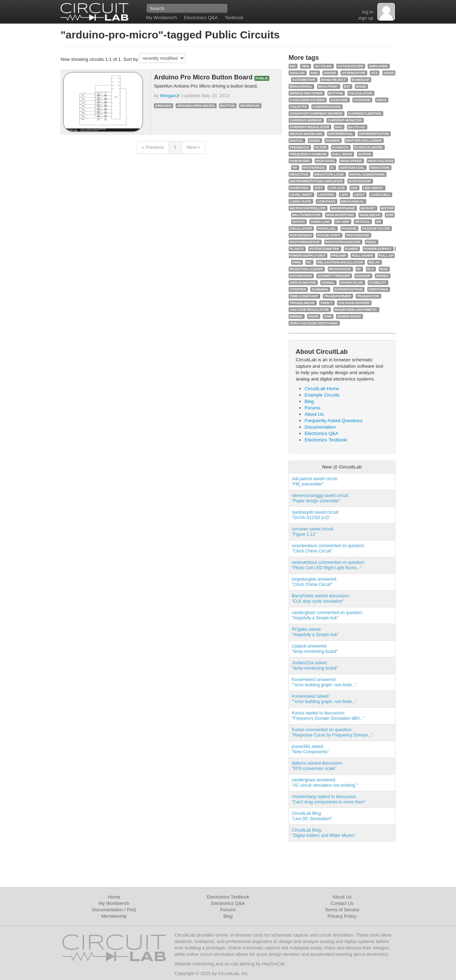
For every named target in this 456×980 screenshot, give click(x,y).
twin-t (326, 303)
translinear (302, 303)
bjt (347, 86)
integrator (360, 181)
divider (333, 140)
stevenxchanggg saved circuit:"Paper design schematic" (320, 498)
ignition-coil (352, 167)
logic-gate (300, 201)
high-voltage (381, 161)
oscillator (301, 228)
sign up (366, 18)
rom (384, 269)
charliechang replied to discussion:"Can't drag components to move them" (329, 799)
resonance (340, 269)
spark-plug (352, 282)
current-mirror (306, 120)
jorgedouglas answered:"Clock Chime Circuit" (314, 582)
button (227, 106)
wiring (296, 316)
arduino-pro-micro (196, 106)
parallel (327, 228)
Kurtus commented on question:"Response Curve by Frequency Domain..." (333, 732)
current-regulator (309, 127)
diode (314, 140)
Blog (309, 401)
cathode (362, 100)
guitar (365, 154)
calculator (360, 93)
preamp (339, 255)
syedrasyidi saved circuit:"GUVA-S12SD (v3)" (315, 515)
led (354, 188)
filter (320, 147)
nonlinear (370, 215)
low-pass (326, 201)
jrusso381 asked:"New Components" (310, 749)
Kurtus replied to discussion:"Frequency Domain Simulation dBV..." (328, 716)
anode (330, 73)
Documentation (320, 427)
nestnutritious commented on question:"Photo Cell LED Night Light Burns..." (328, 565)
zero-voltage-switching (314, 323)
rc (309, 262)
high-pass (325, 161)
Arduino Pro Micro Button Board (204, 77)
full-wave (342, 154)
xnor (313, 316)
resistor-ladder (306, 269)
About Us (314, 414)
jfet (318, 188)
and (314, 73)
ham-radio (300, 161)
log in (368, 12)
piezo (371, 242)
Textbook (234, 18)
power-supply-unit (307, 255)
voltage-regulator (309, 310)
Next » (194, 147)
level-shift (301, 195)
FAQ (131, 910)
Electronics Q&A (201, 18)
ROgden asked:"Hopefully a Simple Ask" (315, 632)
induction (380, 167)
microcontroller (307, 208)
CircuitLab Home (322, 389)
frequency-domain (308, 154)
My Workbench (161, 18)
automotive (304, 80)
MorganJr (170, 96)
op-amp (342, 222)
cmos (381, 100)
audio (389, 73)
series (382, 276)
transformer (337, 296)
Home (114, 897)
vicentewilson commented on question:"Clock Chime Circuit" (328, 548)
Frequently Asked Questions (334, 421)
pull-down (362, 255)
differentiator (374, 134)
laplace (337, 188)
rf (359, 269)
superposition (348, 289)
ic (332, 167)
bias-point (328, 86)
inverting (299, 188)
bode (361, 86)
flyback (340, 147)
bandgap (360, 80)
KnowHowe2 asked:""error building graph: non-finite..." (324, 699)
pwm (296, 262)
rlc (370, 269)
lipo (344, 195)
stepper (298, 289)
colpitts (298, 107)
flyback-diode (368, 147)
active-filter (350, 66)
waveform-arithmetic (356, 310)
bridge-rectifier (306, 93)
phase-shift (329, 235)
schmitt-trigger (333, 276)
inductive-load (329, 174)
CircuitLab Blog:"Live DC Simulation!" (312, 816)
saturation (301, 276)
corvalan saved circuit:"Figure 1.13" (313, 532)
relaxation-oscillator (340, 262)
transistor (368, 296)
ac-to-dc (323, 66)
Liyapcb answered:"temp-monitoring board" (315, 649)
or (379, 222)
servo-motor (303, 282)
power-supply (378, 249)
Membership (114, 916)
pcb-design (300, 235)
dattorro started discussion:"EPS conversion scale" (317, 766)
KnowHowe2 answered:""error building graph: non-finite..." (324, 682)
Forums (312, 408)
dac (339, 127)
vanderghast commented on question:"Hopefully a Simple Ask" (328, 615)
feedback (299, 147)
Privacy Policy (342, 916)
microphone (343, 208)
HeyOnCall (273, 964)
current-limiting (365, 113)
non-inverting (340, 215)
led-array (373, 188)
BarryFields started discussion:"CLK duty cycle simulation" (321, 599)
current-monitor (344, 120)
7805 (305, 66)
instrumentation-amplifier (316, 181)
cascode (339, 100)
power (351, 249)
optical (362, 222)
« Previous (153, 147)
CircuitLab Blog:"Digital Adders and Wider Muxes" (324, 833)
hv (295, 167)
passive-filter (376, 228)
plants (297, 249)
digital (296, 140)
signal (328, 282)
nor (390, 215)
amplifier (378, 66)
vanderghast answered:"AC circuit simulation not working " (325, 783)
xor (328, 316)
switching (378, 289)
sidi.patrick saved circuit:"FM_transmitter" (315, 481)
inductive (299, 174)
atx (374, 73)
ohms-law (320, 222)
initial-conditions (367, 174)
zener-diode (349, 316)
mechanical (353, 201)
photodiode (357, 235)
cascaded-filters (307, 100)
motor (387, 208)
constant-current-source (316, 113)
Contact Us (342, 903)
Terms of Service (342, 910)
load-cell (380, 195)
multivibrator (306, 215)
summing (320, 289)
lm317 (359, 195)
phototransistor (343, 242)
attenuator (353, 73)
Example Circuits (322, 395)
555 (292, 66)
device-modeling (306, 134)
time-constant (304, 296)
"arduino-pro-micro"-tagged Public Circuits (170, 35)
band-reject (333, 80)
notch (298, 222)
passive (349, 228)
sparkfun (250, 106)
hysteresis (314, 167)
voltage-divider (354, 303)
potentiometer (324, 249)
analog (297, 73)
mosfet (368, 208)
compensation (327, 107)
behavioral (301, 86)
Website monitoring (194, 964)
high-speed (351, 161)
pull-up (386, 255)
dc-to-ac (357, 127)
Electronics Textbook (326, 440)
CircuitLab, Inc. (234, 973)
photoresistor (305, 242)
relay (374, 262)
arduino (163, 106)
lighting (326, 195)
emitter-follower (364, 140)
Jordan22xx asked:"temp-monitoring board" (315, 665)
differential (341, 134)
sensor (363, 276)
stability (378, 282)
